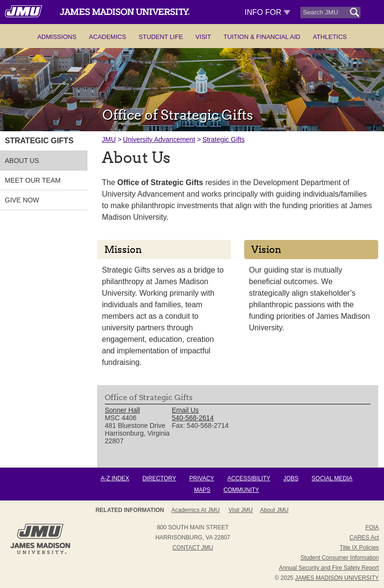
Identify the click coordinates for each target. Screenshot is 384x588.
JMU (109, 139)
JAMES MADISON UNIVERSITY (337, 578)
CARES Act (364, 538)
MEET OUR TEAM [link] (33, 180)
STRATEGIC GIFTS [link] (39, 141)
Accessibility (249, 478)
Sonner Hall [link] (122, 410)
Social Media (332, 478)
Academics (107, 37)
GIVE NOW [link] (22, 200)
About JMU (274, 510)
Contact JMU (193, 548)
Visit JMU (241, 510)
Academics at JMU (196, 510)
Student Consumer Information (340, 558)
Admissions (57, 37)
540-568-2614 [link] (192, 418)
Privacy (202, 478)
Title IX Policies (359, 548)
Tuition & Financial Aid (262, 37)
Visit (204, 37)
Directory (159, 478)
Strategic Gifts (223, 139)
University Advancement (159, 139)
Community (241, 490)
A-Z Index (115, 478)
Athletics (330, 37)
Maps (202, 490)
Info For (267, 12)
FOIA (372, 527)
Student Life (161, 37)
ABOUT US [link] (22, 161)
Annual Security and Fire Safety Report (329, 568)
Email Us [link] (185, 410)
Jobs (291, 478)
